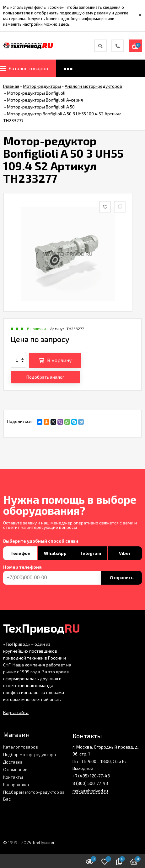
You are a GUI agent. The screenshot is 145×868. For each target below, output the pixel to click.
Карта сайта (16, 712)
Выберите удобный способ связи (41, 541)
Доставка (13, 762)
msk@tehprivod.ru (90, 791)
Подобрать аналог (45, 377)
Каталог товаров (21, 747)
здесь (64, 24)
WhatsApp (55, 553)
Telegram (90, 553)
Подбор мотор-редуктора (30, 754)
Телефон (20, 553)
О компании (15, 769)
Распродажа (16, 784)
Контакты (13, 777)
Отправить (122, 578)
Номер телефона (22, 567)
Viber (125, 553)
